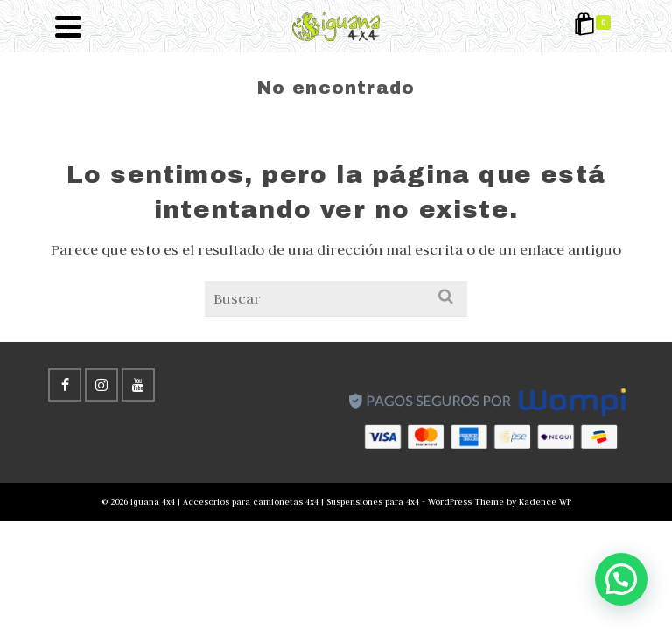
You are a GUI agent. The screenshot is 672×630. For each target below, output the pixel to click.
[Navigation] (68, 26)
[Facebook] (65, 385)
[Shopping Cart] (595, 26)
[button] (621, 579)
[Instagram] (101, 385)
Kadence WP (545, 502)
